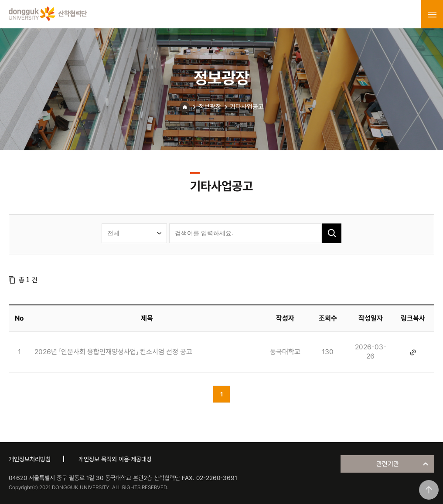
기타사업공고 (247, 107)
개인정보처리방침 (30, 459)
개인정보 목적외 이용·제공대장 (115, 459)
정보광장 (210, 107)
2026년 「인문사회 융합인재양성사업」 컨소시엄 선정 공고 (113, 352)
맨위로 (429, 490)
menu (432, 14)
